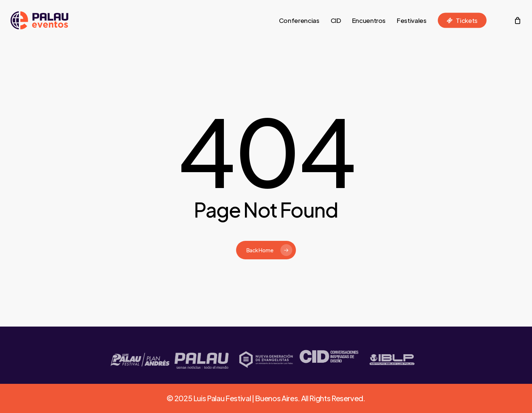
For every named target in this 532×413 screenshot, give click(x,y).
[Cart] (518, 20)
